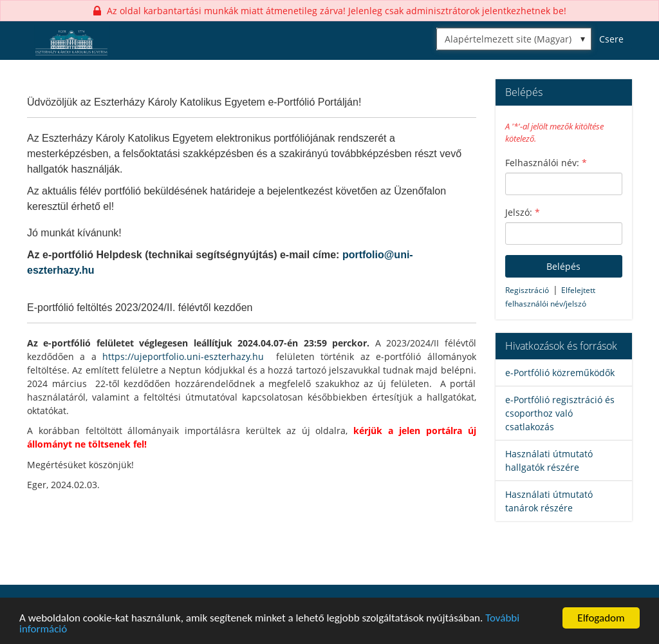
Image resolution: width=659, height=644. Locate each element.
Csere (611, 39)
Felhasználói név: (546, 163)
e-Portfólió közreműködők (560, 373)
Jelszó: (523, 212)
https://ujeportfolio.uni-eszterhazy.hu (183, 356)
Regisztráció (527, 290)
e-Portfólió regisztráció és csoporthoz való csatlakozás (560, 413)
